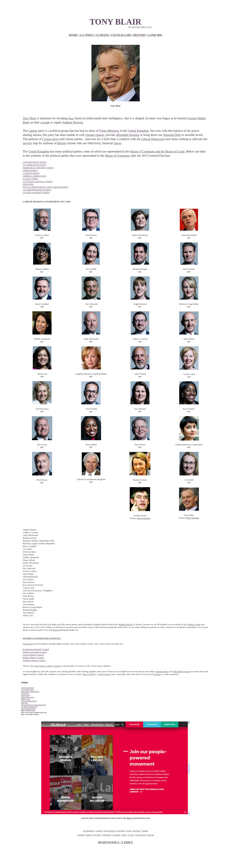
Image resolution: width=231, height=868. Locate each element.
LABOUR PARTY (31, 173)
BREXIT (130, 818)
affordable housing (128, 135)
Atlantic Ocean (194, 624)
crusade (45, 122)
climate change (95, 135)
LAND (152, 35)
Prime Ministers (109, 131)
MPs (159, 35)
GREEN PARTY (30, 170)
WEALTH (150, 835)
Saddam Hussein (73, 122)
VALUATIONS (140, 835)
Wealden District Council (34, 660)
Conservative (50, 139)
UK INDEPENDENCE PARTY (37, 190)
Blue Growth (89, 674)
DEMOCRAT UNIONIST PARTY (38, 168)
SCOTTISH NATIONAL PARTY (38, 182)
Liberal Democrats (153, 139)
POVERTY (98, 835)
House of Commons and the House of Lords (157, 151)
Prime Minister (144, 518)
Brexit (56, 630)
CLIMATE (103, 35)
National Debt (172, 135)
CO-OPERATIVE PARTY (35, 165)
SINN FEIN (28, 184)
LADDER (81, 835)
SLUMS (131, 835)
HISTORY (139, 35)
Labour (33, 131)
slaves (117, 143)
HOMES (145, 831)
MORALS (89, 835)
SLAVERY (116, 835)
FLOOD (129, 831)
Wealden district (126, 624)
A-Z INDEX (87, 35)
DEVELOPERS (110, 831)
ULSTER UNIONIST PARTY (36, 193)
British (62, 143)
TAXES (124, 835)
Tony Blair (29, 118)
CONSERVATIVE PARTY (35, 162)
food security (105, 674)
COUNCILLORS (121, 35)
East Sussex (28, 644)
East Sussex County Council (48, 666)
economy (158, 674)
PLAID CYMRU (30, 179)
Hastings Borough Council (35, 652)
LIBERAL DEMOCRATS (35, 176)
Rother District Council (33, 658)
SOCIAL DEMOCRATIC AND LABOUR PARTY (46, 187)
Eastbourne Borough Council (36, 649)
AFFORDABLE (89, 831)
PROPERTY (107, 835)
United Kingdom (138, 131)
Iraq (71, 118)
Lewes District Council (33, 655)
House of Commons (117, 156)
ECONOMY (121, 831)
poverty (28, 143)
